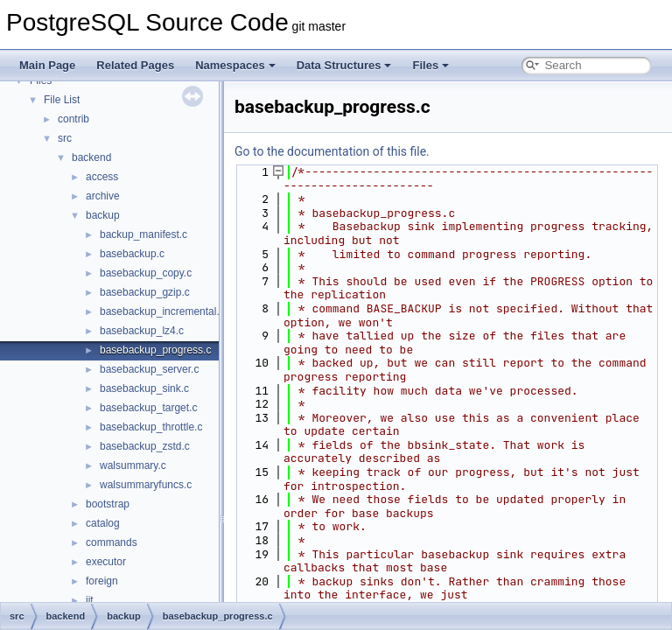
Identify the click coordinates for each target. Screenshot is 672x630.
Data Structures (344, 65)
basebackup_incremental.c (162, 311)
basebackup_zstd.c (145, 446)
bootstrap (108, 504)
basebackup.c (132, 254)
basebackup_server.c (149, 369)
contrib (73, 119)
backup (103, 215)
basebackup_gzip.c (145, 292)
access (102, 177)
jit (90, 600)
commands (112, 542)
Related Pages (135, 65)
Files (430, 65)
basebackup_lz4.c (142, 331)
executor (106, 562)
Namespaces (235, 65)
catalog (103, 523)
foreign (102, 581)
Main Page (47, 65)
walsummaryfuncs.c (146, 485)
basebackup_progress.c (155, 350)
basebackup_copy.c (146, 273)
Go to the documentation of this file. (332, 151)
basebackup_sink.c (144, 388)
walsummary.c (133, 465)
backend (91, 157)
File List (62, 100)
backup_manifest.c (143, 234)
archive (103, 196)
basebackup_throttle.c (151, 427)
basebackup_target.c (148, 408)
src (65, 138)
